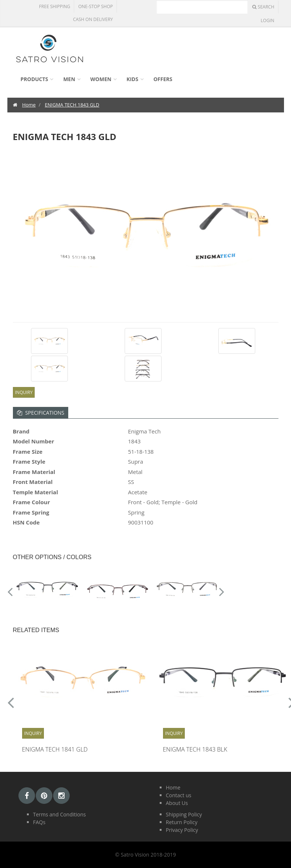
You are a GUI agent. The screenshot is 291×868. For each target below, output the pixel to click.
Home (29, 105)
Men (69, 79)
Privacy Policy (182, 830)
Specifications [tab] (41, 413)
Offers (163, 79)
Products (34, 79)
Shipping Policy (184, 814)
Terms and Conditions (60, 814)
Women (101, 79)
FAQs (39, 822)
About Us (177, 803)
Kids (132, 79)
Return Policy (182, 822)
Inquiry (24, 392)
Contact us (179, 795)
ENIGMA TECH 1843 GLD (72, 105)
